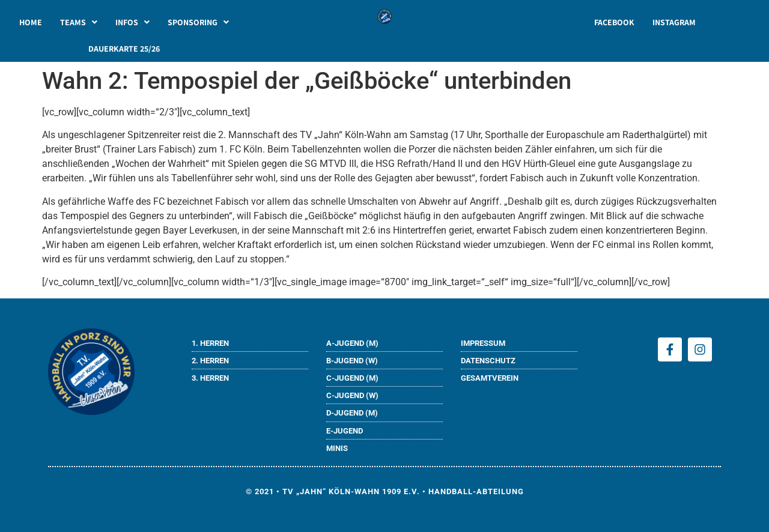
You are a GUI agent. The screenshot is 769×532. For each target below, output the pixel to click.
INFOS (132, 22)
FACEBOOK (614, 22)
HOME (31, 22)
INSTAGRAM (674, 22)
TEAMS (79, 22)
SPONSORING (198, 22)
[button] (79, 22)
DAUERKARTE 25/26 (124, 49)
